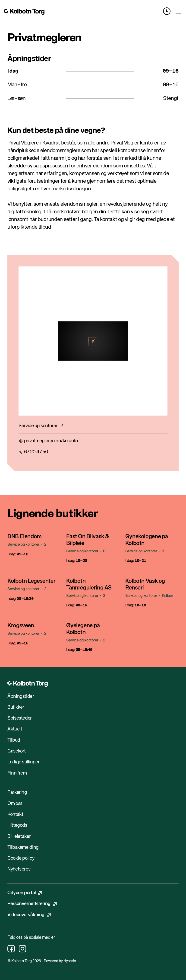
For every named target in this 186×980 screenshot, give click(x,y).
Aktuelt (15, 729)
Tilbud (14, 740)
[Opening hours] (169, 11)
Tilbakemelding (23, 847)
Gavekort (17, 751)
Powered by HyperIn (60, 961)
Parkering (17, 793)
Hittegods (17, 825)
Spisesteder (20, 718)
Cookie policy (21, 858)
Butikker (16, 707)
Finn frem (17, 773)
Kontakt (15, 815)
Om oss (15, 804)
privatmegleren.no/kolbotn (51, 441)
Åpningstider (21, 697)
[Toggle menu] (178, 11)
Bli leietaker (19, 837)
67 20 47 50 (36, 452)
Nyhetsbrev (19, 869)
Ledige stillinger (24, 762)
